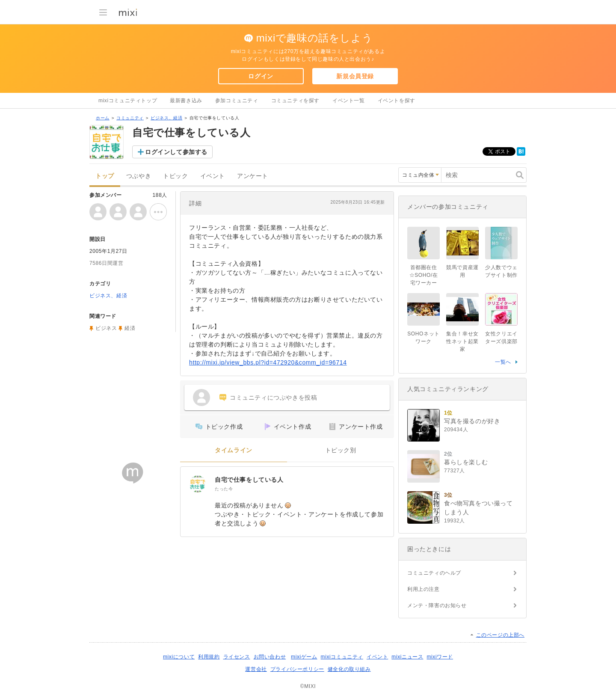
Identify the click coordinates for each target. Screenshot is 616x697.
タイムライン (234, 450)
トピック (175, 176)
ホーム (103, 118)
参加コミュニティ (237, 101)
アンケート (253, 176)
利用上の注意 (423, 589)
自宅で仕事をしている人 (249, 480)
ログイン (261, 76)
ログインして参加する (176, 152)
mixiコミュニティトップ (128, 101)
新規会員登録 (355, 76)
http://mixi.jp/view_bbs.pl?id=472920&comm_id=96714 (268, 362)
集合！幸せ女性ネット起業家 (462, 341)
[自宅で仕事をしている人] (198, 484)
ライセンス (237, 657)
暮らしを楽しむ (466, 462)
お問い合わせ (270, 657)
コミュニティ (130, 118)
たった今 (224, 489)
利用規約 (209, 657)
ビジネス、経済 (166, 118)
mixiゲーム (304, 657)
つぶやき (139, 176)
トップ (105, 176)
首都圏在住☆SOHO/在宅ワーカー (424, 275)
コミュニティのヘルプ (434, 573)
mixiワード (440, 657)
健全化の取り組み (349, 669)
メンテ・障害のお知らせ (437, 605)
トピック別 (341, 450)
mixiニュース (407, 657)
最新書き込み (186, 101)
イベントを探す (397, 101)
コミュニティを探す (295, 101)
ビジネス (106, 328)
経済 (130, 328)
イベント (213, 176)
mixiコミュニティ (342, 657)
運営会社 (256, 669)
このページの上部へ (500, 635)
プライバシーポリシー (297, 669)
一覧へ (503, 362)
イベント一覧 (349, 101)
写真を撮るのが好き (472, 421)
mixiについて (179, 657)
